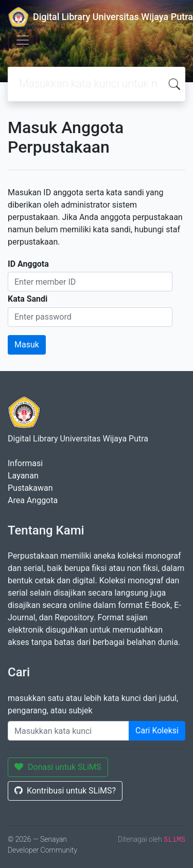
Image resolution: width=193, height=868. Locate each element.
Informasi (25, 463)
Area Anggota (33, 500)
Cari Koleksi (157, 731)
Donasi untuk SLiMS (58, 767)
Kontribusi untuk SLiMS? (65, 791)
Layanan (23, 476)
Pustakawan (30, 488)
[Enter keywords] (68, 731)
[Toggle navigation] (23, 40)
